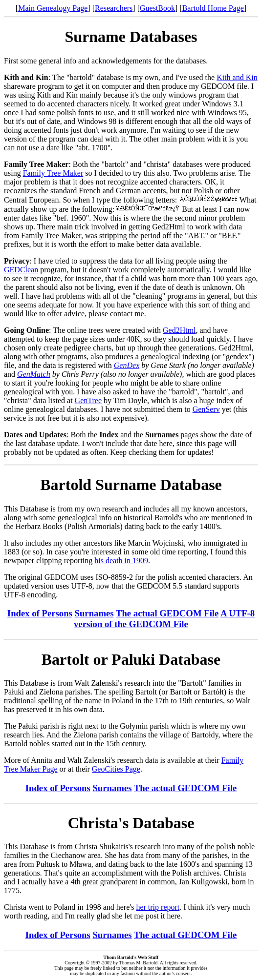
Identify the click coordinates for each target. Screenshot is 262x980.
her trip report (158, 907)
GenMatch (34, 374)
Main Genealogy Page (53, 8)
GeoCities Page (116, 769)
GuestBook (157, 8)
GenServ (206, 409)
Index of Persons (40, 613)
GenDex (127, 365)
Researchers (114, 8)
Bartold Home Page (213, 8)
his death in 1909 (121, 561)
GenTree (88, 400)
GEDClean (21, 270)
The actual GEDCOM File (167, 613)
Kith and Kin (237, 77)
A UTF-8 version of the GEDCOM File (164, 619)
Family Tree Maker (53, 173)
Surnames (94, 613)
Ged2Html (179, 330)
